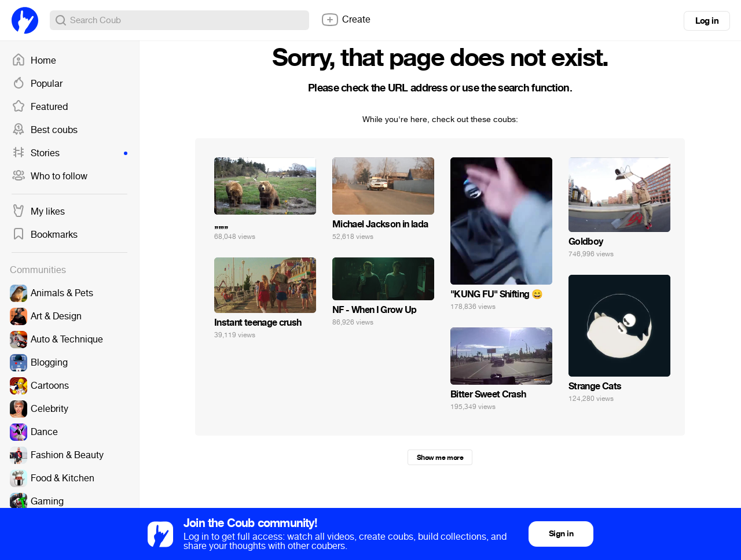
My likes (38, 212)
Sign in (561, 534)
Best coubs (45, 130)
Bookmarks (45, 235)
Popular (37, 84)
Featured (40, 107)
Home (34, 61)
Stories (69, 153)
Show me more (440, 458)
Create (346, 20)
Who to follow (49, 176)
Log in (707, 21)
